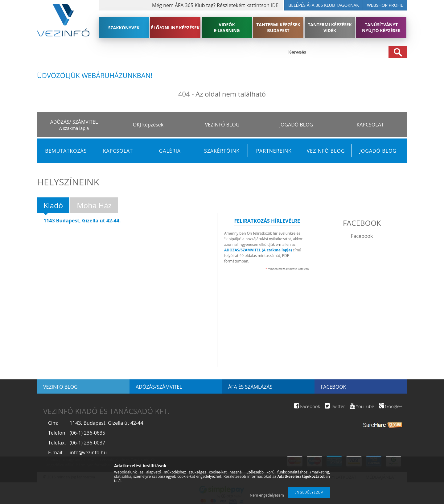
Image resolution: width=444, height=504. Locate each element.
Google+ (391, 406)
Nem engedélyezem (267, 495)
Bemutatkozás (66, 151)
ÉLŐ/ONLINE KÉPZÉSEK (175, 28)
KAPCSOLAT (370, 125)
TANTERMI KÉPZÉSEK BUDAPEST (278, 27)
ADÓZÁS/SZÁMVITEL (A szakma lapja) (258, 250)
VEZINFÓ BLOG (222, 125)
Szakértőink (222, 151)
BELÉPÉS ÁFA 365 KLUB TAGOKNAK (324, 5)
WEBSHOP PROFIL (385, 5)
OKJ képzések (148, 125)
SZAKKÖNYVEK (124, 28)
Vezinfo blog (60, 387)
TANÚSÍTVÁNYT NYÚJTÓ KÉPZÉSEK (381, 27)
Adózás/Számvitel (159, 387)
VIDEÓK (227, 27)
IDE (275, 5)
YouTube (362, 406)
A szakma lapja (74, 128)
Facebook (362, 236)
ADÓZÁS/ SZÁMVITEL (74, 122)
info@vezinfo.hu (88, 452)
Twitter (335, 406)
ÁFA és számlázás (250, 387)
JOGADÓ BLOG (296, 125)
